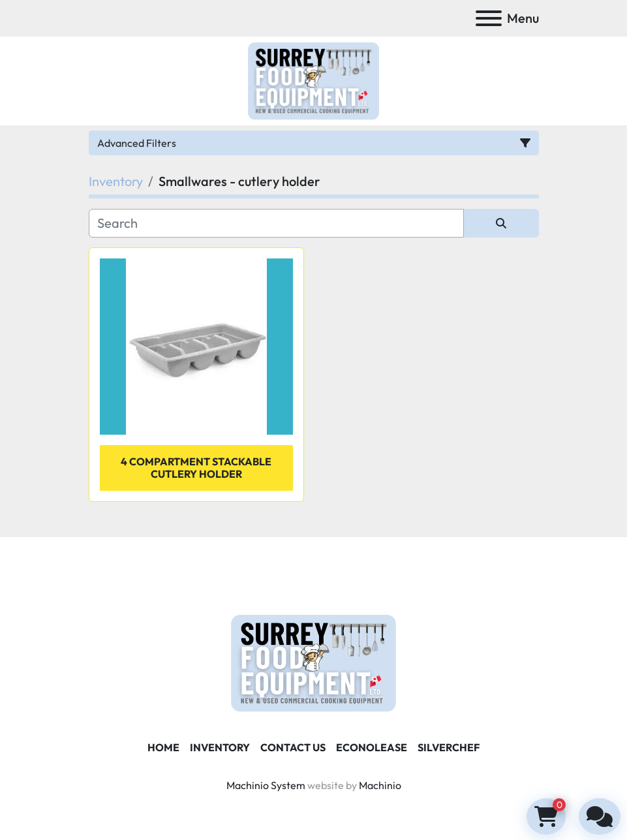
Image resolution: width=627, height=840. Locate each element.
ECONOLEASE (372, 747)
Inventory (220, 747)
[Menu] (489, 18)
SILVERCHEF (449, 747)
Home (163, 747)
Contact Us (293, 747)
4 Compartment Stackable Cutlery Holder (196, 468)
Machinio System (266, 785)
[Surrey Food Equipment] (313, 662)
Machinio (380, 785)
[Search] (276, 223)
